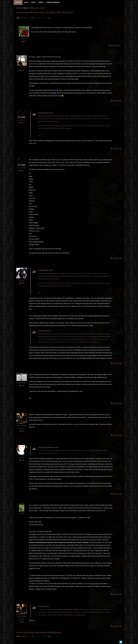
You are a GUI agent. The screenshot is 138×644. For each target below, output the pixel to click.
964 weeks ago (115, 46)
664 (23, 461)
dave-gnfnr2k (21, 120)
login (43, 8)
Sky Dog (21, 514)
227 (23, 71)
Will (21, 68)
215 (23, 283)
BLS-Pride (21, 281)
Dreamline (24, 39)
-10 (23, 386)
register (37, 8)
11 (23, 123)
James (21, 458)
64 (25, 42)
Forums (19, 13)
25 (23, 431)
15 (45, 18)
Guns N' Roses (32, 13)
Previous (24, 18)
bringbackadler (21, 383)
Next (49, 18)
